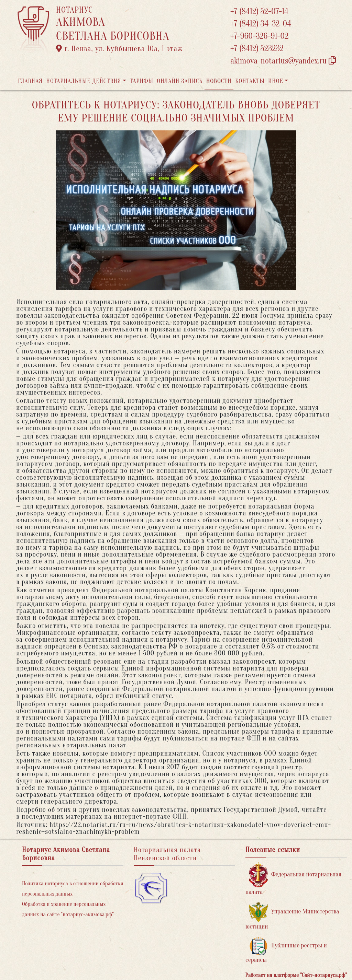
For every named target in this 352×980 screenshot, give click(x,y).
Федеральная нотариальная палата (293, 879)
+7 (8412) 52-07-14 (259, 11)
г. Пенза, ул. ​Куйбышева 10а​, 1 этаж (119, 49)
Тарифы (142, 81)
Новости (219, 81)
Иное (276, 81)
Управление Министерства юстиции (292, 916)
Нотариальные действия (84, 81)
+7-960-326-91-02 (260, 36)
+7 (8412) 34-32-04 (261, 24)
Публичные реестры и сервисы (286, 950)
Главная (30, 81)
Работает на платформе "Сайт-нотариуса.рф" (296, 975)
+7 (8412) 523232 (257, 49)
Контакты (250, 81)
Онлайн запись (180, 81)
